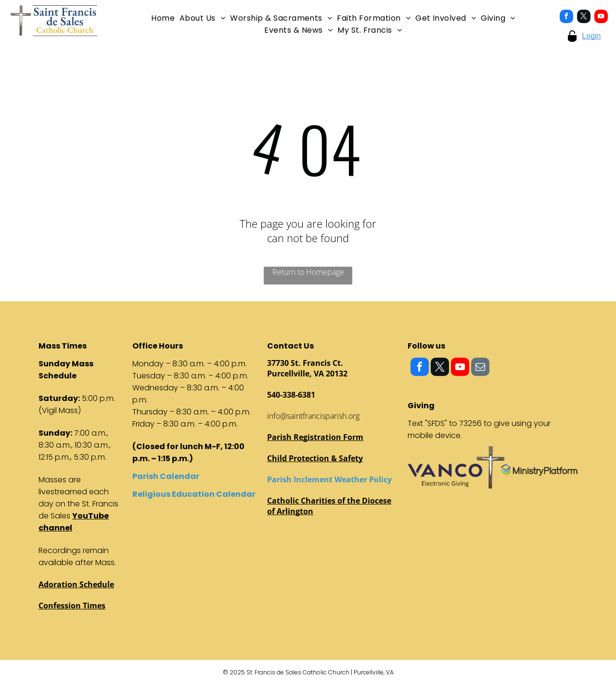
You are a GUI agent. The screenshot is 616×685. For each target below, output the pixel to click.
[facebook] (566, 18)
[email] (480, 368)
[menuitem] (163, 18)
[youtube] (601, 18)
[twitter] (584, 18)
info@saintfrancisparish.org (313, 416)
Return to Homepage (308, 272)
